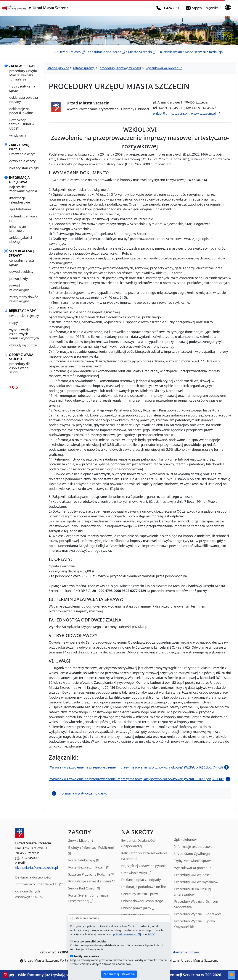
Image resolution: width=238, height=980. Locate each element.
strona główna (58, 68)
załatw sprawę (84, 68)
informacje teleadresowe (20, 200)
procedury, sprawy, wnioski (120, 68)
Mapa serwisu (195, 52)
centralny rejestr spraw (22, 262)
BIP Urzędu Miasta (69, 52)
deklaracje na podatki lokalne (21, 111)
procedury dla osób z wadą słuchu (20, 368)
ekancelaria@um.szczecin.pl (37, 868)
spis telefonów (20, 209)
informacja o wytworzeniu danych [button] (81, 793)
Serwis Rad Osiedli (84, 888)
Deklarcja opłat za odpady (141, 880)
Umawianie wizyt (136, 873)
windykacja (18, 135)
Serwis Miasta (81, 841)
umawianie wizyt (22, 154)
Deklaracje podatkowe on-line (144, 887)
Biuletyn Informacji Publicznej (91, 851)
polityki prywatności (127, 934)
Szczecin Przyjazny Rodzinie (91, 875)
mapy (14, 323)
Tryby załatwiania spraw (192, 861)
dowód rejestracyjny (19, 288)
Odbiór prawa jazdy (138, 908)
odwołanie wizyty (22, 161)
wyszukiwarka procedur (164, 68)
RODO (152, 934)
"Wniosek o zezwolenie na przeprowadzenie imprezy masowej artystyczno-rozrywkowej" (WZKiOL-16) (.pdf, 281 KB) (136, 779)
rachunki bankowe (23, 218)
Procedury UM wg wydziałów (196, 882)
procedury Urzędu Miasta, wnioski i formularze (23, 75)
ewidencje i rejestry (24, 316)
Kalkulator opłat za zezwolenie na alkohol (144, 856)
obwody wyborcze (23, 345)
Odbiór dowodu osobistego (142, 901)
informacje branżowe (18, 228)
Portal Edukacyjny (84, 860)
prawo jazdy (19, 279)
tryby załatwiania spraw (22, 88)
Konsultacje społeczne (106, 52)
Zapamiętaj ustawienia (119, 974)
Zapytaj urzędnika (203, 8)
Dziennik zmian (170, 52)
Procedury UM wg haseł (192, 875)
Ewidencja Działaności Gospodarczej (138, 843)
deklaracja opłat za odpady (24, 99)
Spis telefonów (185, 839)
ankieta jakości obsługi (21, 240)
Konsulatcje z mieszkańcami (91, 881)
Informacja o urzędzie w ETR (39, 884)
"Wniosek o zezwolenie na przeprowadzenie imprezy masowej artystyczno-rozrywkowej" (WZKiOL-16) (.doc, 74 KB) (136, 767)
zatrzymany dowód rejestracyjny (24, 299)
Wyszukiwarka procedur (193, 868)
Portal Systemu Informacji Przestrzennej (88, 898)
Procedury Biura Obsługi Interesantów (193, 892)
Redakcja (216, 52)
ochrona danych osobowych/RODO (29, 894)
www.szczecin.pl (205, 113)
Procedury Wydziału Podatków (197, 914)
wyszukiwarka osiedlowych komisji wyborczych (24, 334)
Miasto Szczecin (142, 52)
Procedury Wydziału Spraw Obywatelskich (195, 924)
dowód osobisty (21, 272)
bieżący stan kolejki (24, 168)
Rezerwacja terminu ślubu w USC (22, 124)
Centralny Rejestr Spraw (140, 894)
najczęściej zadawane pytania (23, 189)
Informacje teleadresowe (193, 847)
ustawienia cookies (183, 952)
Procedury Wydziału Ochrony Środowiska (196, 904)
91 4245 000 (169, 8)
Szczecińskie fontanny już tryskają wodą (45, 975)
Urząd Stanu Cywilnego (192, 854)
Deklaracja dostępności (33, 877)
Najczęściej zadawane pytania (144, 866)
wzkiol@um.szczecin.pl (170, 113)
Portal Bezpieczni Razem (89, 867)
